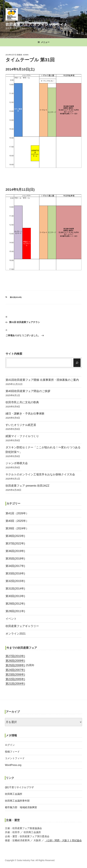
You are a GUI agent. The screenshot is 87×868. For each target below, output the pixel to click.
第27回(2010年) (15, 656)
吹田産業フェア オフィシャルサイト (37, 24)
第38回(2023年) (15, 536)
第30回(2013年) (15, 596)
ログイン (10, 745)
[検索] (77, 363)
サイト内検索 (14, 354)
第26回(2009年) (15, 661)
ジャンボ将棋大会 (17, 463)
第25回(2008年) (15, 665)
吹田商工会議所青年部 (17, 801)
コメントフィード (15, 758)
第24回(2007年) (15, 670)
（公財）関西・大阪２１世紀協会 (63, 840)
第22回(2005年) (15, 679)
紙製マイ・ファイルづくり (22, 436)
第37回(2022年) (15, 543)
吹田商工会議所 (14, 794)
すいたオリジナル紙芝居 (21, 425)
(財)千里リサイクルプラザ (19, 787)
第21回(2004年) (15, 684)
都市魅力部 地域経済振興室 (21, 807)
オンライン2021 (16, 634)
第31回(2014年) (16, 297)
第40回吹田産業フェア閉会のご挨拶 (28, 391)
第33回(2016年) (15, 573)
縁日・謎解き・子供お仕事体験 (25, 414)
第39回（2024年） (17, 528)
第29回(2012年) (15, 604)
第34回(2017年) (15, 566)
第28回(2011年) (15, 611)
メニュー (44, 42)
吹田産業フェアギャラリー (22, 626)
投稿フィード (12, 752)
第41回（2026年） (17, 513)
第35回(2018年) (15, 559)
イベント (11, 619)
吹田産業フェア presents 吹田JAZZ (27, 486)
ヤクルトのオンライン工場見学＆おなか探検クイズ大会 (40, 474)
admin (26, 55)
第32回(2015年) (15, 581)
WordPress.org (13, 765)
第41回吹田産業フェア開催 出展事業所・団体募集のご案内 (42, 380)
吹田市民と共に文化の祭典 (22, 402)
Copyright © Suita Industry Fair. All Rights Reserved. (30, 860)
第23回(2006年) (15, 675)
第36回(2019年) (15, 551)
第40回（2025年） (17, 521)
